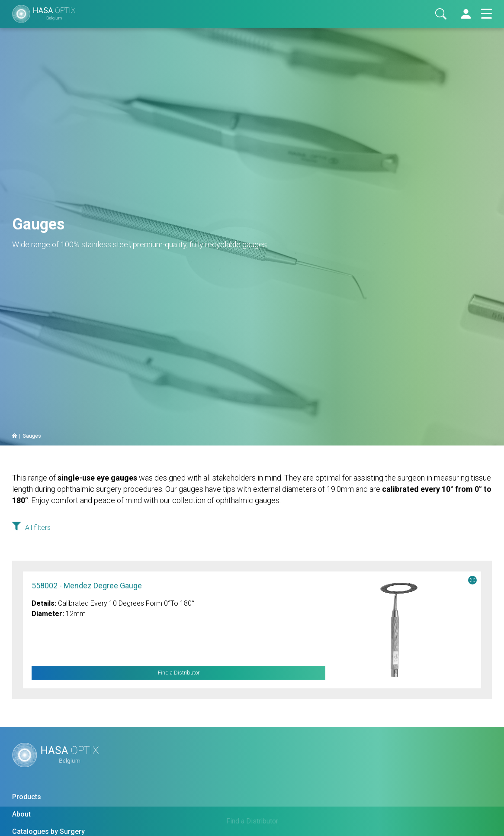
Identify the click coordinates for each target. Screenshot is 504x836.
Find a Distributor (179, 673)
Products (27, 797)
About (21, 814)
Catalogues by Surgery (48, 831)
